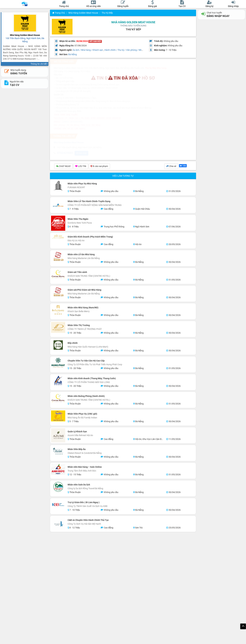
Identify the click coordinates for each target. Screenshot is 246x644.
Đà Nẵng (73, 54)
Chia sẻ (171, 167)
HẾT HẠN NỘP (95, 41)
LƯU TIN (81, 167)
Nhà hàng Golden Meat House (83, 13)
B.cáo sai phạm (99, 167)
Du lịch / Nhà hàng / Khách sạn (88, 50)
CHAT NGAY (63, 167)
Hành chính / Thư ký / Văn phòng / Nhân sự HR (128, 50)
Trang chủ (59, 13)
